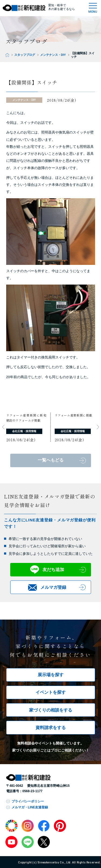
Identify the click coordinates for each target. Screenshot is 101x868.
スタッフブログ (25, 55)
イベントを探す (51, 692)
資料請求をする (51, 728)
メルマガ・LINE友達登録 (30, 807)
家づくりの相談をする (51, 710)
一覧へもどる (51, 460)
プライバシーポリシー (28, 801)
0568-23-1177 (32, 791)
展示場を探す (51, 675)
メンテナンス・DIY (53, 55)
